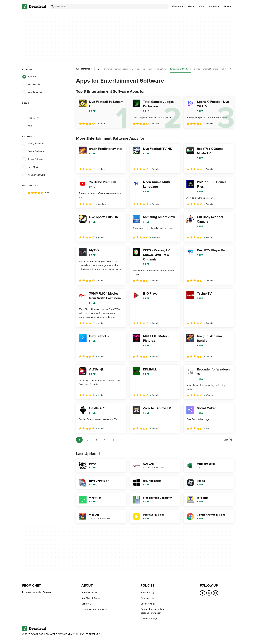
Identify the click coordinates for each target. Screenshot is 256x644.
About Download (90, 593)
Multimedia (225, 69)
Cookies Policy (148, 604)
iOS (201, 7)
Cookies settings (149, 618)
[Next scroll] (230, 69)
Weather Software (34, 175)
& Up (36, 193)
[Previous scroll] (98, 69)
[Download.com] (34, 7)
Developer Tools (139, 69)
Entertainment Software (181, 69)
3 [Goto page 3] (96, 440)
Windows (176, 7)
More (228, 6)
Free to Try (30, 118)
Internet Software (210, 69)
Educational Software (158, 69)
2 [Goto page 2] (88, 440)
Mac (190, 7)
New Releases (32, 92)
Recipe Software (33, 151)
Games (197, 69)
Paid (27, 126)
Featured (29, 77)
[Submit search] (52, 7)
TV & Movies (31, 167)
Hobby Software (33, 144)
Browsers (108, 69)
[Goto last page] (228, 440)
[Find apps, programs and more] (109, 7)
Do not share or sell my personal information (152, 611)
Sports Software (33, 159)
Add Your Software (91, 598)
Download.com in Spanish (94, 609)
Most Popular (31, 85)
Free (27, 110)
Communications (122, 69)
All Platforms (84, 69)
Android (213, 7)
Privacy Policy (147, 593)
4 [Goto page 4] (105, 440)
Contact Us (87, 604)
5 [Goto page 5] (113, 440)
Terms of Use (147, 598)
